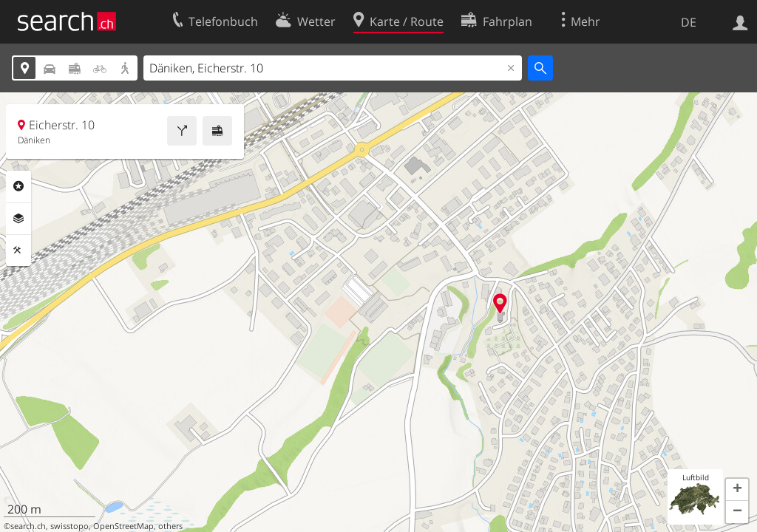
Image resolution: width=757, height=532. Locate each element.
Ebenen (18, 219)
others (170, 526)
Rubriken (18, 186)
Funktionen (18, 250)
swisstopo (69, 526)
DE (689, 22)
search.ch (28, 526)
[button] (737, 490)
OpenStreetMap (123, 526)
